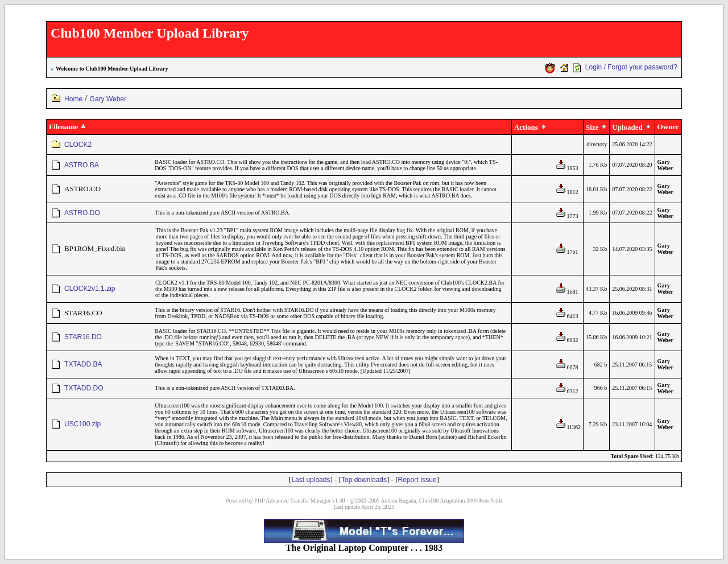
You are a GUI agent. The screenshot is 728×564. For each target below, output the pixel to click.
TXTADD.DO (84, 388)
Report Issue (417, 480)
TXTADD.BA (83, 364)
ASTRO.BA (82, 165)
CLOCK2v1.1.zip (90, 289)
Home (73, 99)
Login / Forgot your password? (631, 67)
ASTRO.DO (82, 213)
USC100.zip (82, 424)
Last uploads (311, 480)
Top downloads (364, 480)
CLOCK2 (78, 145)
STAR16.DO (83, 337)
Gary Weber (108, 99)
